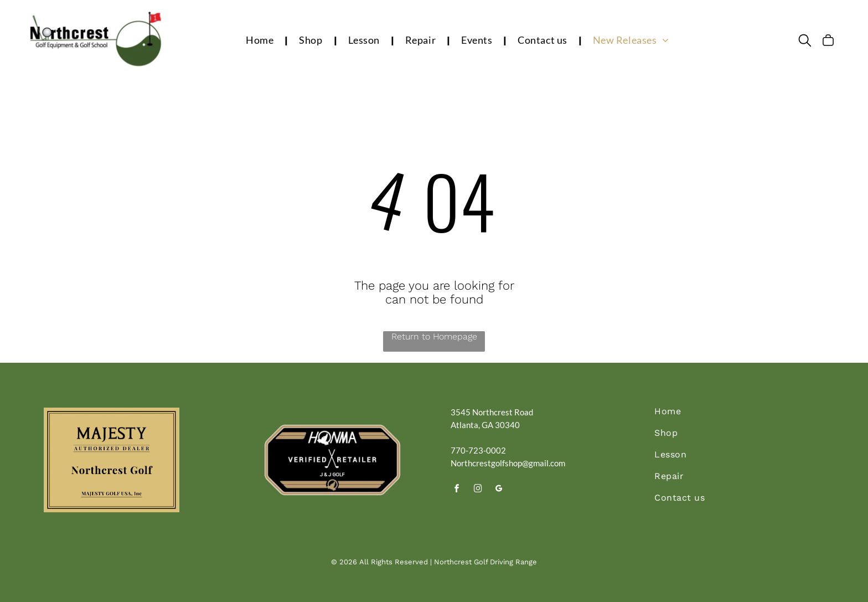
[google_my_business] (499, 490)
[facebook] (457, 490)
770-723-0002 (478, 450)
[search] (805, 41)
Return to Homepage (434, 336)
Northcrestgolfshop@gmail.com (508, 463)
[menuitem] (261, 40)
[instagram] (478, 490)
